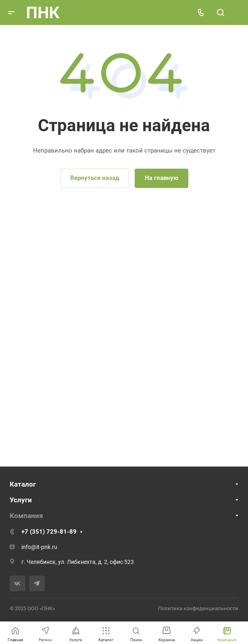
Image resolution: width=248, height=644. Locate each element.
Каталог (23, 484)
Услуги (21, 500)
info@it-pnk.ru (39, 547)
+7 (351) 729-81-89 (49, 532)
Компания (26, 516)
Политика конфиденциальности (198, 608)
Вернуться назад (95, 178)
